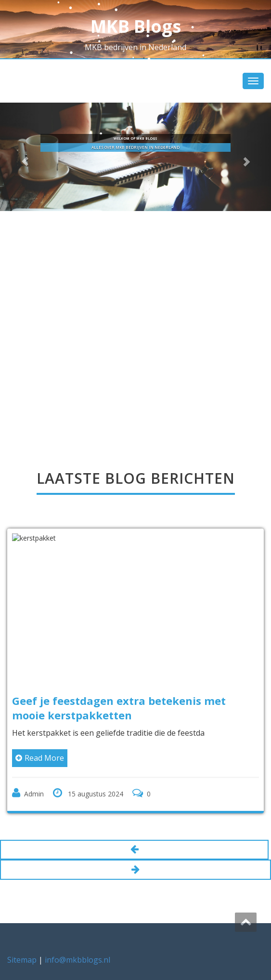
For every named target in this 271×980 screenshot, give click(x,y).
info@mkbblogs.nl (77, 960)
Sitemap (22, 960)
